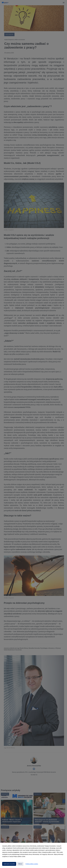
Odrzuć (20, 864)
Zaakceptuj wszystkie (9, 864)
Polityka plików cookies (32, 864)
